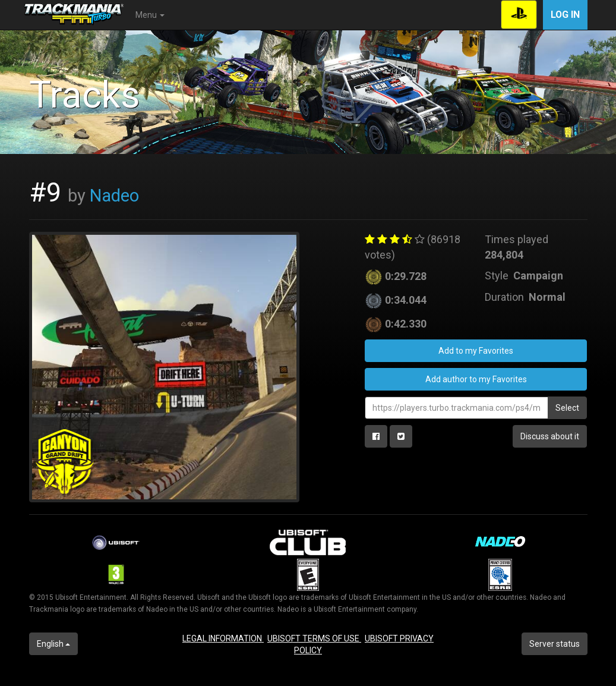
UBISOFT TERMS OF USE (314, 638)
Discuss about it (550, 436)
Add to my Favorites (476, 351)
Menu (150, 15)
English (53, 644)
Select (567, 408)
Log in (565, 15)
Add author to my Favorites (476, 379)
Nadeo (114, 196)
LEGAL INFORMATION (223, 638)
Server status (555, 644)
